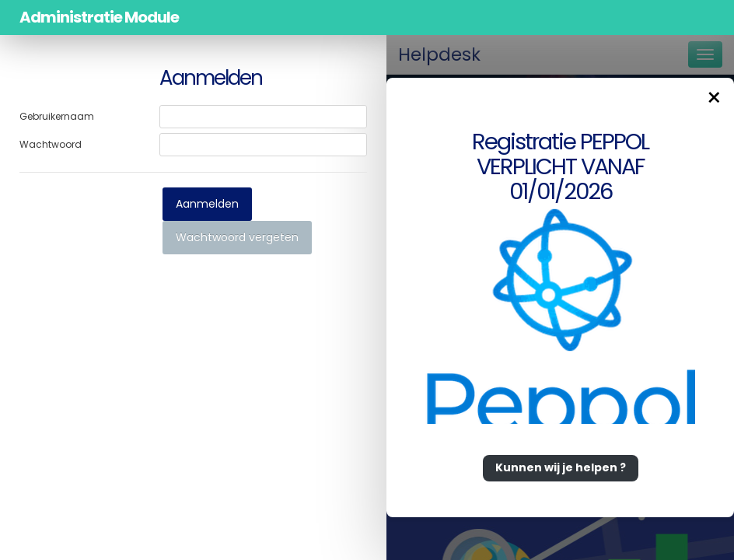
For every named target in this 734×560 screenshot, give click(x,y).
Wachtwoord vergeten (237, 237)
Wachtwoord (51, 144)
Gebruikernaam (57, 116)
